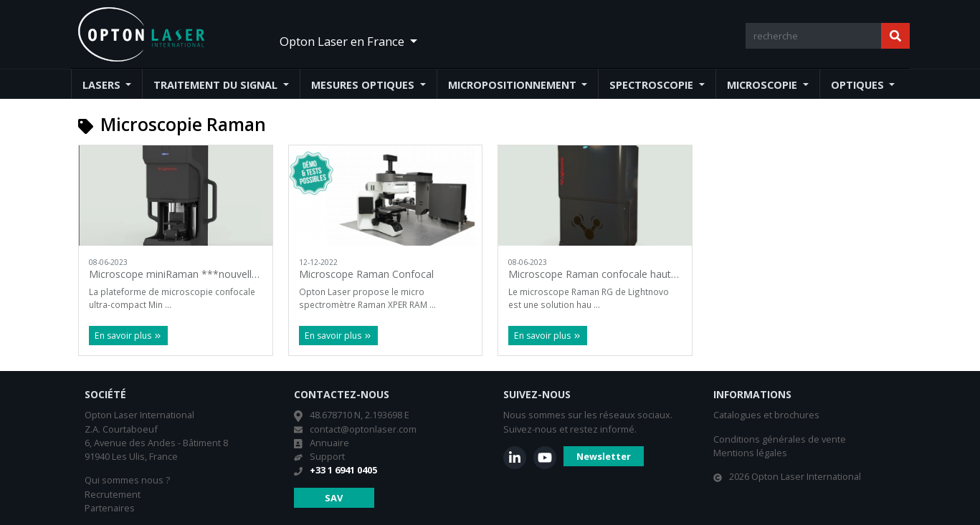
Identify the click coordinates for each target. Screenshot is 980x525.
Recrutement (113, 494)
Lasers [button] (103, 85)
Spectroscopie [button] (653, 85)
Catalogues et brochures (766, 415)
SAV (334, 498)
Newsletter (604, 456)
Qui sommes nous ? (127, 480)
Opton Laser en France (343, 41)
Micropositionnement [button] (514, 85)
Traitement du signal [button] (217, 85)
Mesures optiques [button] (364, 85)
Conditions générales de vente (780, 439)
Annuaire (329, 443)
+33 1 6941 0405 (343, 470)
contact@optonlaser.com (363, 429)
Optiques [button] (859, 85)
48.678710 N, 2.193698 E (360, 415)
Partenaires (110, 508)
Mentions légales (750, 453)
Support (327, 456)
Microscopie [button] (763, 85)
